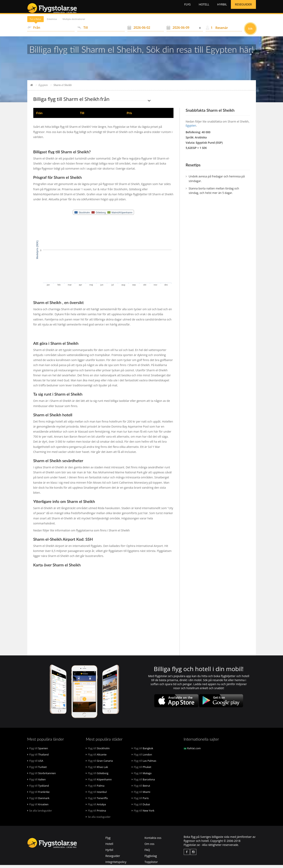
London (142, 757)
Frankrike (39, 795)
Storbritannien (42, 776)
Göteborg (97, 776)
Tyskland (38, 789)
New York (143, 814)
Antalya (96, 807)
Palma (95, 789)
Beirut (141, 789)
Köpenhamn (99, 782)
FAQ (147, 853)
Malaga (142, 776)
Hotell (204, 8)
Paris (140, 801)
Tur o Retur (40, 22)
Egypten (43, 88)
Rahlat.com (192, 751)
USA (35, 764)
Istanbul (96, 795)
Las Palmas (144, 764)
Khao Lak (97, 770)
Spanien (38, 751)
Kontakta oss (153, 841)
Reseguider (243, 8)
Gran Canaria (99, 764)
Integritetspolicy (116, 865)
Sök (250, 32)
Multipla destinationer (98, 22)
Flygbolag (151, 859)
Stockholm (98, 751)
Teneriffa (97, 801)
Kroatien (38, 807)
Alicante (96, 757)
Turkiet (37, 770)
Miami (141, 795)
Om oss (150, 847)
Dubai (141, 807)
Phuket (141, 770)
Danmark (38, 801)
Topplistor (151, 865)
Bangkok (143, 751)
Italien (37, 782)
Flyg (187, 8)
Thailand (38, 757)
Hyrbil (222, 8)
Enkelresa (65, 22)
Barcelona (143, 782)
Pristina (96, 814)
